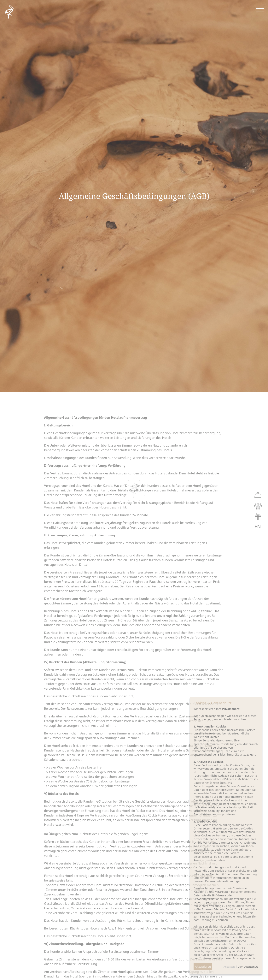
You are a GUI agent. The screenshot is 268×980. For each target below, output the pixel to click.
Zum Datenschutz (248, 967)
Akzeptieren (203, 966)
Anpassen (229, 967)
